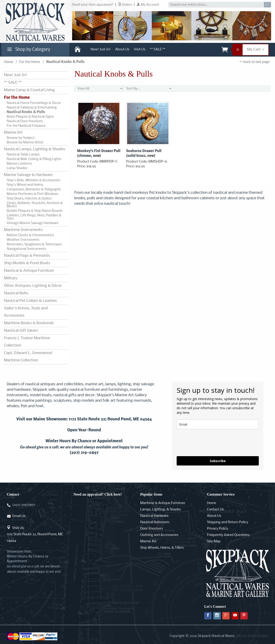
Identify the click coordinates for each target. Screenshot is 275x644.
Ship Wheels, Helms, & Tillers (162, 548)
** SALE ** (158, 49)
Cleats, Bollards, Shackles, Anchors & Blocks (35, 205)
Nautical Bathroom (155, 522)
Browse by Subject (21, 138)
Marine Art (13, 133)
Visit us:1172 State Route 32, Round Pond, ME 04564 (35, 534)
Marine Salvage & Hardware (28, 175)
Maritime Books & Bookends (29, 323)
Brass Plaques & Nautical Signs (30, 117)
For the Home (30, 62)
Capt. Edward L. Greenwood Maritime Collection (28, 357)
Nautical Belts (16, 293)
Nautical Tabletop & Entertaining (32, 108)
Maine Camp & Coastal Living (30, 90)
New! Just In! (101, 49)
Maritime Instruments (23, 230)
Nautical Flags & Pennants (27, 256)
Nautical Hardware (155, 516)
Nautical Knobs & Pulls (26, 112)
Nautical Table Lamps (23, 155)
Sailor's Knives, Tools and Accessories (26, 312)
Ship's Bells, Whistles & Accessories (34, 180)
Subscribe (218, 461)
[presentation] (211, 443)
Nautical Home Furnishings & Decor (34, 103)
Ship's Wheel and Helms (25, 185)
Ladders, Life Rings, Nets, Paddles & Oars (34, 217)
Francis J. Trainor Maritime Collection (27, 342)
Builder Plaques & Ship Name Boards (35, 211)
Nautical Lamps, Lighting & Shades (35, 149)
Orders (125, 5)
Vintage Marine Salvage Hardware (33, 223)
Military (11, 278)
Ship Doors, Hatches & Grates (29, 199)
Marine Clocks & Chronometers (30, 235)
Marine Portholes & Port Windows (33, 194)
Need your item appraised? (93, 5)
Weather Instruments (23, 240)
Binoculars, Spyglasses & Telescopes (34, 244)
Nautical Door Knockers (25, 121)
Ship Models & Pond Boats (27, 263)
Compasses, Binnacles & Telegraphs (34, 189)
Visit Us (140, 49)
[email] (218, 424)
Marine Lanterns (19, 164)
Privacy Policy (217, 529)
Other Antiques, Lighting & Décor (33, 286)
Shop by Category (28, 51)
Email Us (19, 516)
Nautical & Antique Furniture (29, 271)
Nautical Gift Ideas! (21, 331)
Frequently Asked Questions (228, 535)
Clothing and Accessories (159, 535)
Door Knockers (152, 529)
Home (9, 62)
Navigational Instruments (26, 249)
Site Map (214, 541)
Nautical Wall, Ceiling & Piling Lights (34, 159)
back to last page (255, 62)
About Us (122, 49)
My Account (148, 5)
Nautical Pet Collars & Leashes (31, 301)
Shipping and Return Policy (228, 522)
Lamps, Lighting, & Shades (161, 510)
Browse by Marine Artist (25, 142)
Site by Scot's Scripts (252, 636)
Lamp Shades (17, 168)
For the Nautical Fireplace (26, 126)
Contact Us (215, 510)
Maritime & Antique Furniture (163, 503)
